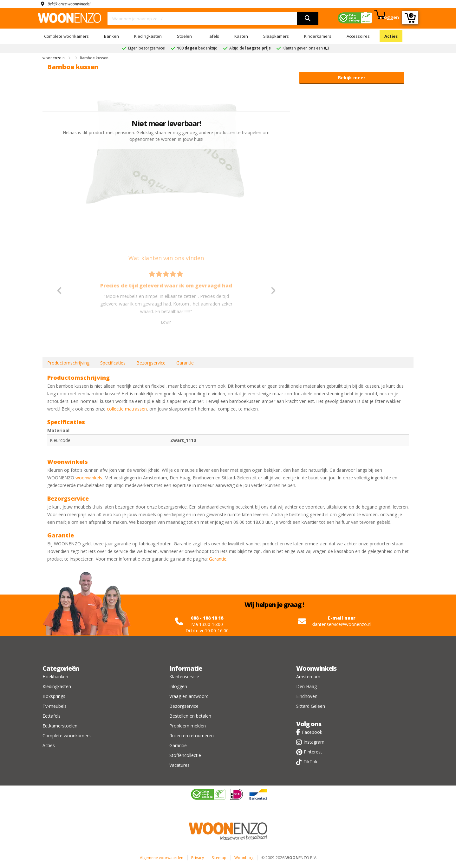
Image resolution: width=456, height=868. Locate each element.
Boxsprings (54, 696)
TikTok (310, 762)
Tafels (213, 36)
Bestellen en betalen (190, 716)
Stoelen (184, 36)
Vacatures (179, 765)
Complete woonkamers (66, 36)
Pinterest (313, 752)
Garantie (185, 363)
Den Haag (306, 686)
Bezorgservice (151, 363)
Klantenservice (184, 677)
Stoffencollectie (185, 755)
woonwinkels (89, 478)
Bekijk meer (352, 78)
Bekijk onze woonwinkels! (73, 4)
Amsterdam (308, 677)
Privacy (198, 858)
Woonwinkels (316, 668)
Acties (391, 36)
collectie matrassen (127, 409)
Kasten (241, 36)
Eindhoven (307, 696)
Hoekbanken (55, 677)
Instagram (314, 742)
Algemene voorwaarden (162, 858)
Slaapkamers (276, 36)
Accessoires (358, 36)
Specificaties (113, 363)
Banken (111, 36)
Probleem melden (188, 726)
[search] (308, 18)
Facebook (312, 732)
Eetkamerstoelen (60, 726)
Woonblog (244, 858)
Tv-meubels (55, 706)
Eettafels (52, 716)
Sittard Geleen (311, 706)
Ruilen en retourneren (192, 736)
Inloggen (178, 686)
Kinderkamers (318, 36)
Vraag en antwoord (189, 696)
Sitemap (219, 858)
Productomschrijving (68, 363)
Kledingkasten (148, 36)
